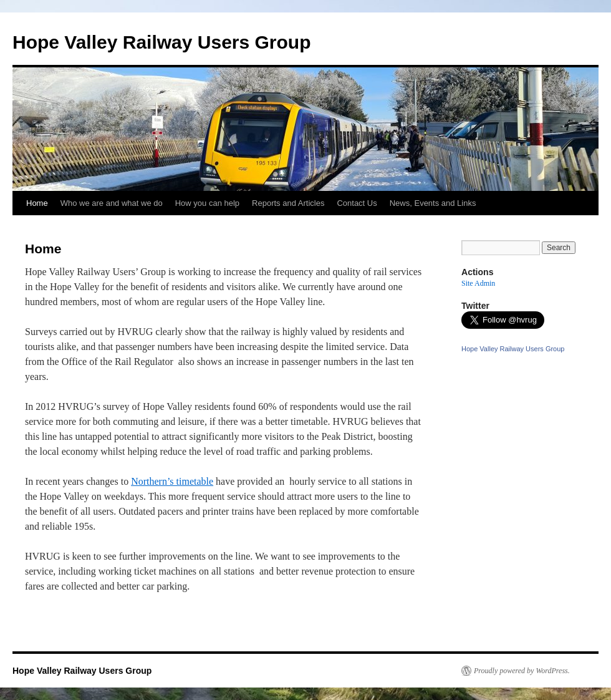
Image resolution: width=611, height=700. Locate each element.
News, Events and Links (433, 203)
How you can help (207, 203)
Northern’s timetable (172, 481)
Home (37, 203)
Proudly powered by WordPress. (522, 671)
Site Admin (478, 283)
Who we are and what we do (112, 203)
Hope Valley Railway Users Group (162, 42)
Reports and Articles (288, 203)
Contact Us (357, 203)
